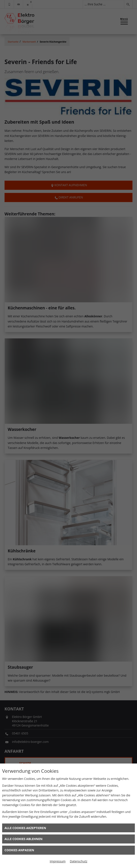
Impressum (58, 861)
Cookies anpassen (19, 850)
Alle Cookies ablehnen (23, 839)
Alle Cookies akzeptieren (25, 828)
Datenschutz (78, 861)
